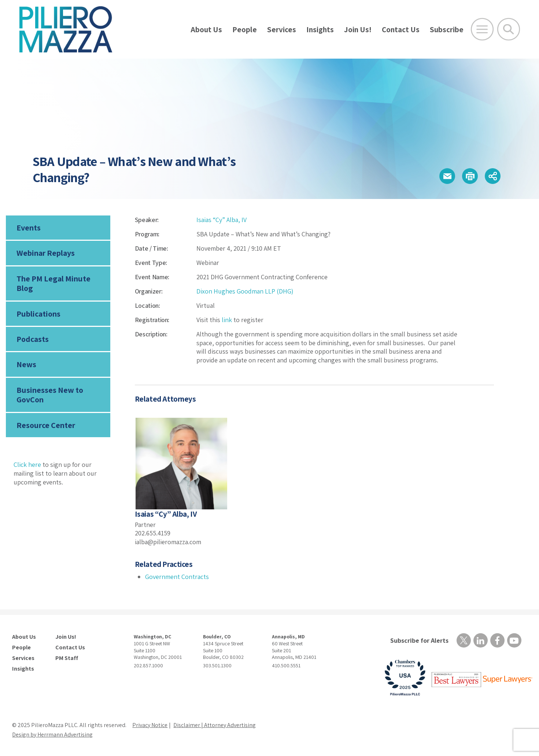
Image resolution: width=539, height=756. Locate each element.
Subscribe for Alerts (419, 640)
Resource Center (46, 425)
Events (29, 228)
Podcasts (33, 339)
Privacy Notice (150, 725)
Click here (27, 464)
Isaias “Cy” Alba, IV (221, 220)
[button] (447, 176)
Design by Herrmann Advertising (52, 735)
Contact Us (401, 29)
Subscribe (447, 29)
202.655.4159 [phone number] (153, 533)
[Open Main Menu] (482, 29)
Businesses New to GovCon (50, 395)
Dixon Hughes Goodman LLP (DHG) (245, 291)
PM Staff (67, 658)
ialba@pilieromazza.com (168, 542)
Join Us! (358, 29)
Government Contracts (177, 577)
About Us (206, 29)
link (227, 320)
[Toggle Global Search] (509, 29)
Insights (320, 29)
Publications (38, 314)
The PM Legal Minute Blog (53, 283)
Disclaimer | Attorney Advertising (215, 725)
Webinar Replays (46, 253)
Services (282, 29)
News (26, 364)
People (245, 29)
